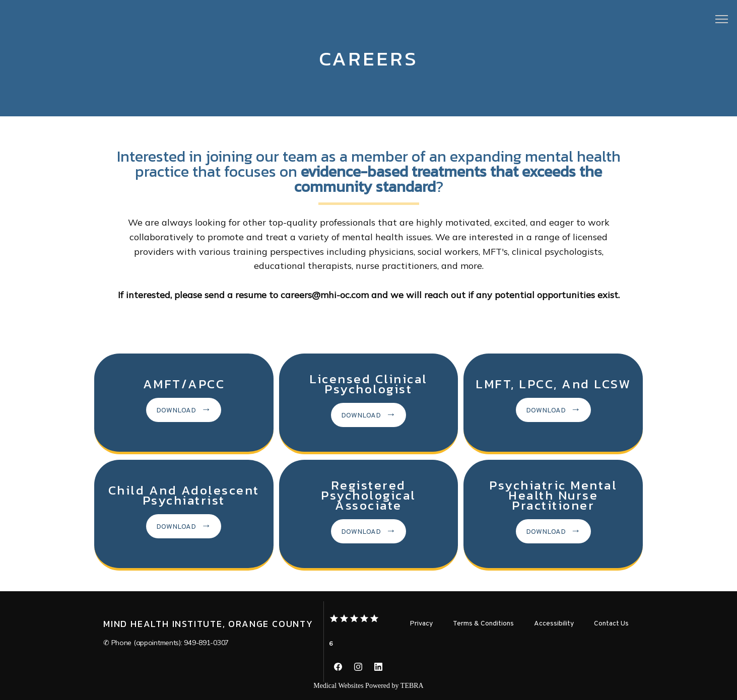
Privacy (421, 624)
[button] (722, 20)
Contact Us (611, 624)
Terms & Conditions (483, 624)
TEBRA (412, 686)
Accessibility (554, 624)
